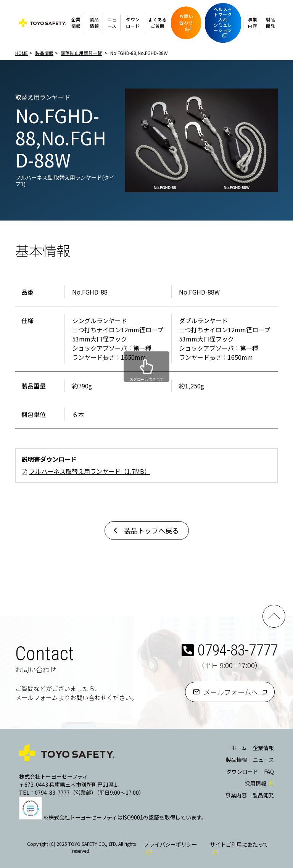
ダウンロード (133, 23)
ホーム (239, 748)
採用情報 (256, 783)
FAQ (269, 771)
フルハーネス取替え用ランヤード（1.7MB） (90, 471)
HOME (22, 53)
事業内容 (253, 23)
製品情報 (94, 23)
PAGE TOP (274, 616)
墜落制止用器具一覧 (81, 53)
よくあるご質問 (158, 23)
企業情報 (76, 23)
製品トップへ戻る (151, 530)
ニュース (112, 23)
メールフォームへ (231, 692)
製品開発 (270, 23)
